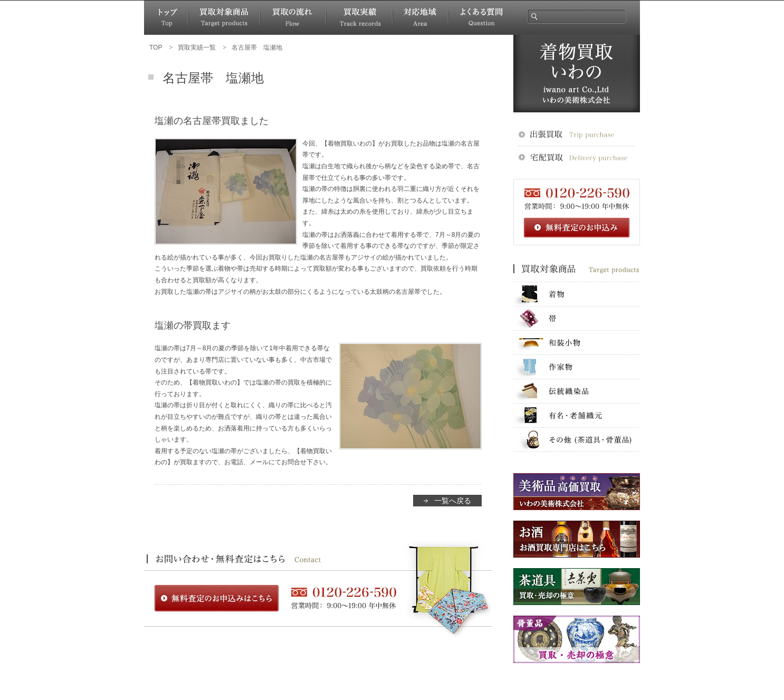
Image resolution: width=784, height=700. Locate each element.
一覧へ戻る (453, 501)
